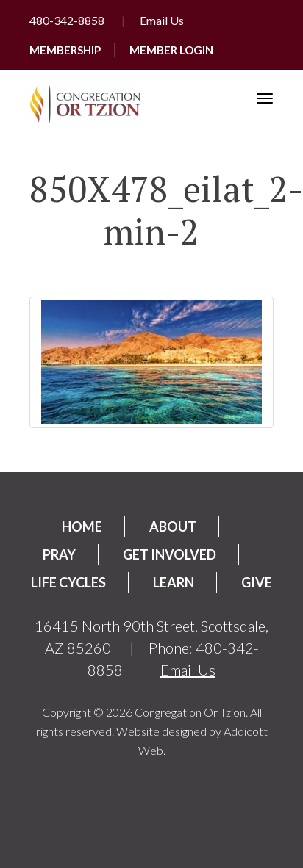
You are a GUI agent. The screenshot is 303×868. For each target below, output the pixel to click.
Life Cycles (68, 582)
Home (82, 527)
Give (257, 582)
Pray (59, 554)
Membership (65, 50)
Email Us (162, 20)
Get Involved (170, 554)
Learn (174, 582)
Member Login (171, 50)
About (173, 527)
